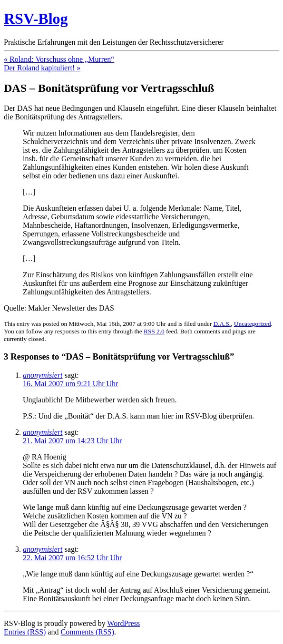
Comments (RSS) (88, 632)
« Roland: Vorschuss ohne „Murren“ (59, 59)
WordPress (123, 623)
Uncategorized (253, 324)
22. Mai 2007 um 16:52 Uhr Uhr (72, 558)
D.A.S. (222, 324)
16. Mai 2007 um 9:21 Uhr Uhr (70, 384)
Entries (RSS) (25, 632)
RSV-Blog (36, 19)
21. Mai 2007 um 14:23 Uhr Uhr (72, 441)
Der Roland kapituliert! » (42, 68)
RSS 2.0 (154, 331)
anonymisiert (43, 375)
